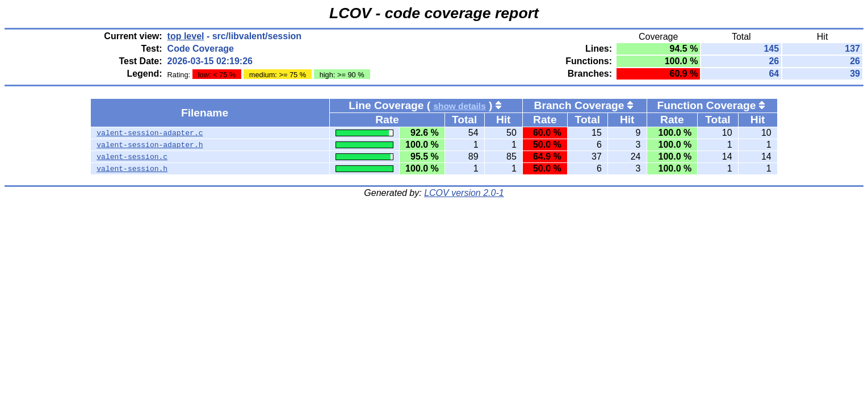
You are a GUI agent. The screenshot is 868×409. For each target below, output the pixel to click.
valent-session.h (132, 169)
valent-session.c (132, 157)
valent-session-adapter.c (150, 133)
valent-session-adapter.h (150, 145)
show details (460, 106)
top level (186, 36)
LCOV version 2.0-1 (464, 193)
